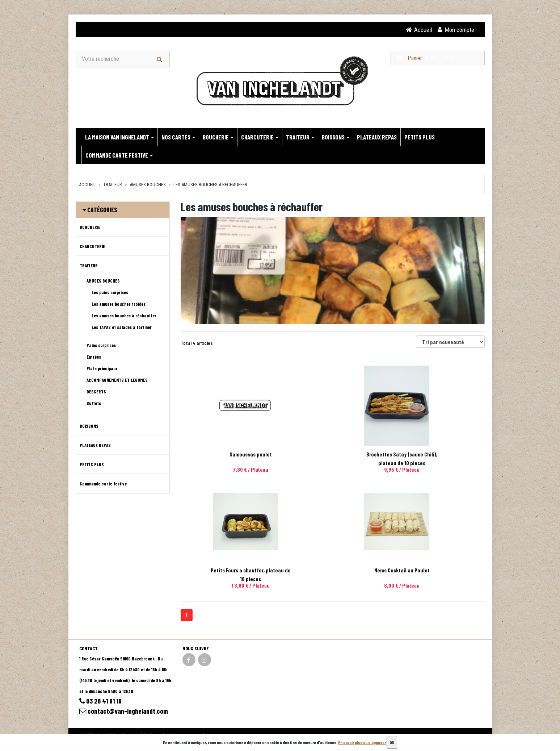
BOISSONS (336, 137)
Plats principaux (102, 369)
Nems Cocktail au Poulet (228, 571)
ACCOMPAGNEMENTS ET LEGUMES (117, 380)
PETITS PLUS (420, 137)
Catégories (102, 210)
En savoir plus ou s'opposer (362, 742)
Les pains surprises (110, 293)
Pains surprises (101, 346)
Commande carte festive (119, 155)
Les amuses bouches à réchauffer (210, 185)
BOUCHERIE (218, 137)
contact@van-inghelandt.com (125, 712)
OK (392, 742)
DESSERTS (96, 392)
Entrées (94, 357)
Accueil (87, 185)
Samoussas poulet (228, 455)
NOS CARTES (178, 137)
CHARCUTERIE (260, 137)
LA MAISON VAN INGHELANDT (119, 137)
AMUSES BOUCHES (148, 185)
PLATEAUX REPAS (377, 137)
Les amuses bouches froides (119, 304)
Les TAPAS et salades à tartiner (122, 327)
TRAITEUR (300, 137)
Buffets (94, 404)
